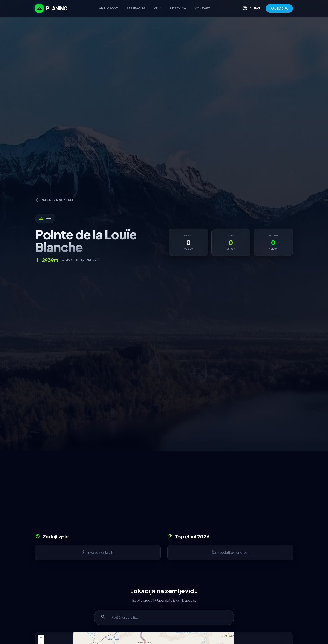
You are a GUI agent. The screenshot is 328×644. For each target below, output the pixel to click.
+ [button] (41, 638)
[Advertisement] (164, 494)
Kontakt (203, 8)
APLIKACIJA (279, 8)
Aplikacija (136, 8)
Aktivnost (109, 8)
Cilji (158, 8)
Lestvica (178, 8)
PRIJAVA (252, 8)
